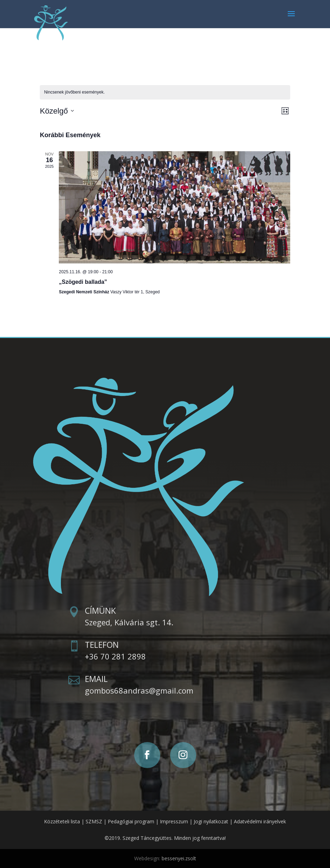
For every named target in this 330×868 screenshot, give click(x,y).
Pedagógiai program (131, 821)
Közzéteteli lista (62, 821)
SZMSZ (94, 821)
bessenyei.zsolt (179, 858)
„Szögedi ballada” (83, 282)
